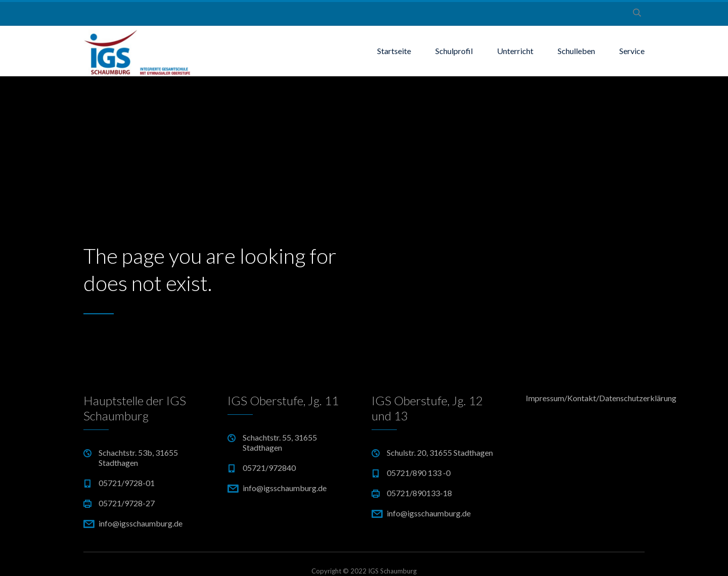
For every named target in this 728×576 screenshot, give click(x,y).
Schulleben (576, 51)
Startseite (394, 51)
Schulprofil (454, 51)
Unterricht (515, 51)
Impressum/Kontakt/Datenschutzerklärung (585, 398)
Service (632, 51)
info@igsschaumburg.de (141, 523)
